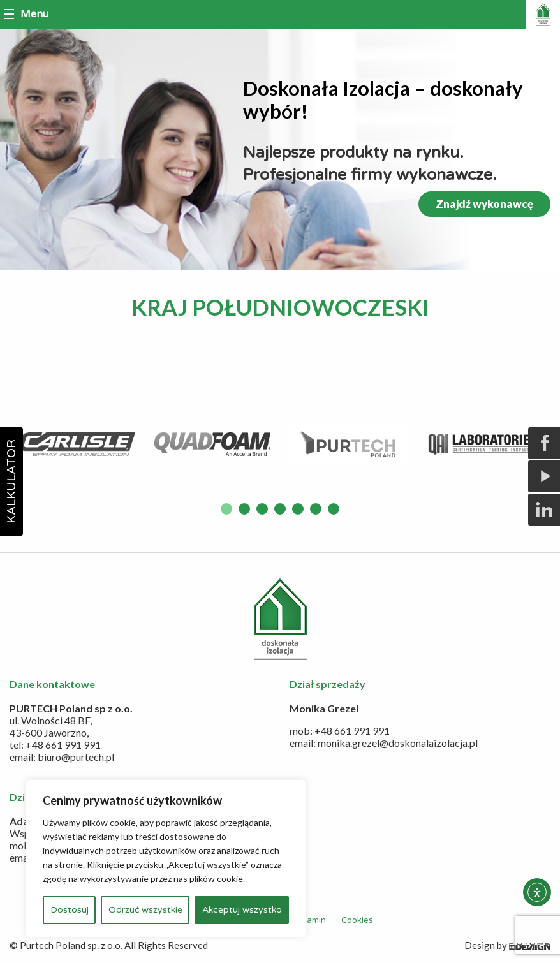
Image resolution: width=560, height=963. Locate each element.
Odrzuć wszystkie (145, 910)
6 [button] (316, 509)
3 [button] (262, 509)
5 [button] (298, 509)
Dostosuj (70, 910)
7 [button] (334, 509)
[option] (77, 444)
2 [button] (244, 509)
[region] (166, 858)
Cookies (357, 920)
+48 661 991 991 (63, 745)
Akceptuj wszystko (242, 910)
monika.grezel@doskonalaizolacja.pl (398, 743)
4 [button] (280, 509)
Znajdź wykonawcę (484, 204)
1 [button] (226, 509)
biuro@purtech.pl (76, 757)
